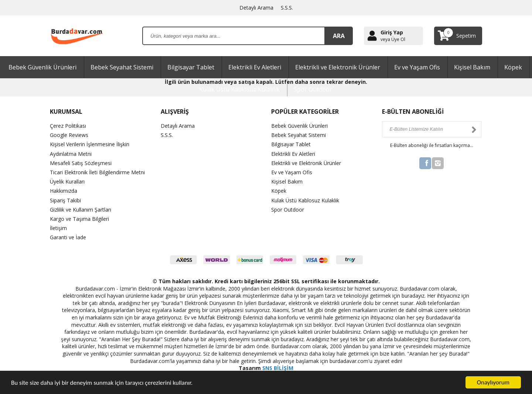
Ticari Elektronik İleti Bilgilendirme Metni (97, 172)
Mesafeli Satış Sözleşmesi (81, 163)
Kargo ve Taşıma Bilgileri (79, 219)
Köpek (513, 67)
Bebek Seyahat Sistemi (122, 67)
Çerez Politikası (68, 126)
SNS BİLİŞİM (278, 368)
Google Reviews (69, 135)
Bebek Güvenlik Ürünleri (42, 67)
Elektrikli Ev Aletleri (255, 67)
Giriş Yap (392, 32)
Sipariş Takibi (65, 200)
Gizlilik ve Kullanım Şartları (81, 210)
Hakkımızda (64, 191)
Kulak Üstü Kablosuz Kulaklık (239, 89)
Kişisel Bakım (472, 67)
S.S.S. (287, 8)
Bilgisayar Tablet (191, 67)
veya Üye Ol (393, 40)
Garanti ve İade (68, 237)
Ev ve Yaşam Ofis (417, 67)
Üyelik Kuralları (67, 181)
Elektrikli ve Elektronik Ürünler (338, 67)
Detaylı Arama (256, 8)
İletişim (58, 228)
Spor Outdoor (313, 89)
